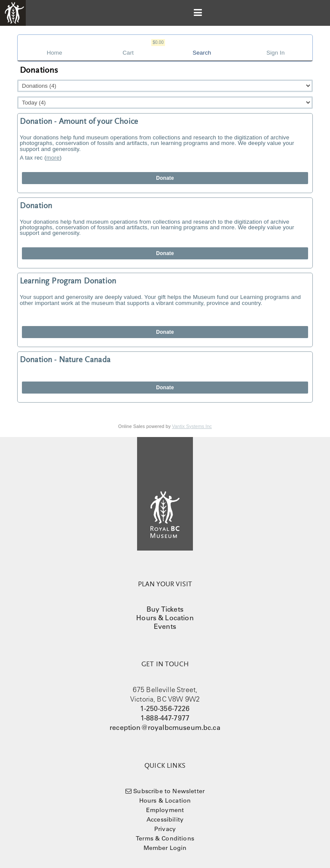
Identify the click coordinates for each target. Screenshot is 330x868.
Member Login (165, 848)
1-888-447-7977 (165, 718)
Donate (165, 178)
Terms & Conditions (165, 838)
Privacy (165, 829)
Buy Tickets (165, 609)
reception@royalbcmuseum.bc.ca (165, 727)
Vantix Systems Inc (192, 426)
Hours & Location (165, 618)
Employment (165, 810)
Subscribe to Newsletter (169, 791)
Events (165, 626)
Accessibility (165, 819)
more (53, 158)
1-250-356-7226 (165, 708)
